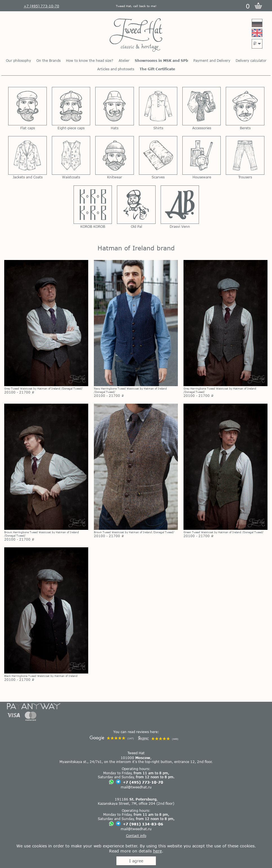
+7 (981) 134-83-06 (143, 824)
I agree (136, 861)
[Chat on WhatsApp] (111, 782)
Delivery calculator (251, 60)
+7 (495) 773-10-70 (143, 782)
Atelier (124, 60)
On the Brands (48, 60)
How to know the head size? (90, 60)
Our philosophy (18, 60)
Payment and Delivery (212, 60)
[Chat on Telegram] (118, 782)
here (157, 851)
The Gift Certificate (157, 69)
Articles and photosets (116, 69)
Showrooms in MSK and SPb (161, 60)
